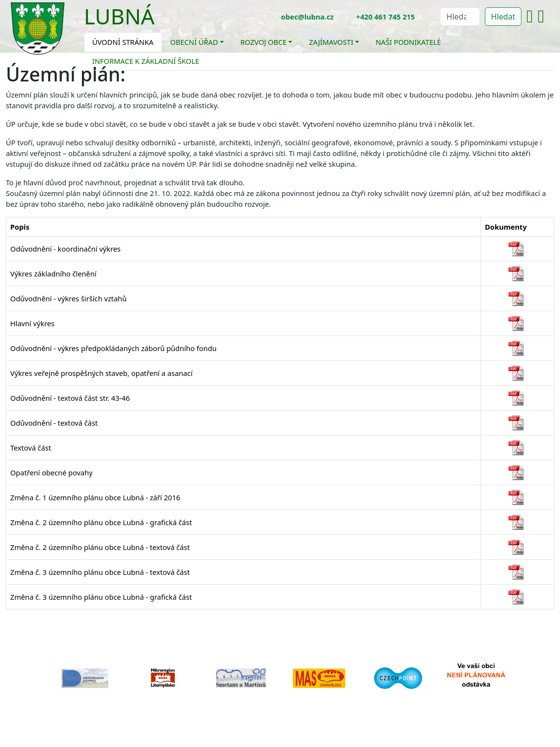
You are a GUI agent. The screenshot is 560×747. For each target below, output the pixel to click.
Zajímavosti (331, 42)
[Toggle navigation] (162, 22)
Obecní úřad (194, 42)
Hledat (503, 17)
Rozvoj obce (264, 42)
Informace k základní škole (146, 61)
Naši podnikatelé (408, 42)
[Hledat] (460, 17)
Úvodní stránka (123, 42)
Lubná (119, 16)
